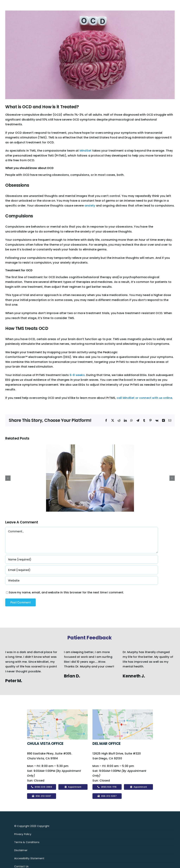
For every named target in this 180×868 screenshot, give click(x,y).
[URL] (82, 580)
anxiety (90, 206)
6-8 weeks (77, 375)
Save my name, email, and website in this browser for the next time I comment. (66, 592)
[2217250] (90, 55)
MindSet (86, 151)
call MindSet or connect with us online (144, 398)
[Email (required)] (82, 570)
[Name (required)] (82, 559)
